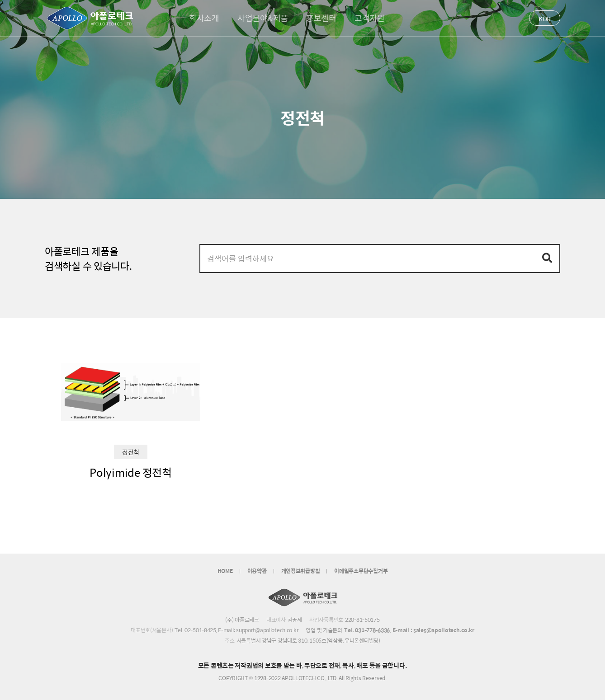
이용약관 (257, 571)
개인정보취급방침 (301, 571)
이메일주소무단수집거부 (361, 571)
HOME (225, 571)
